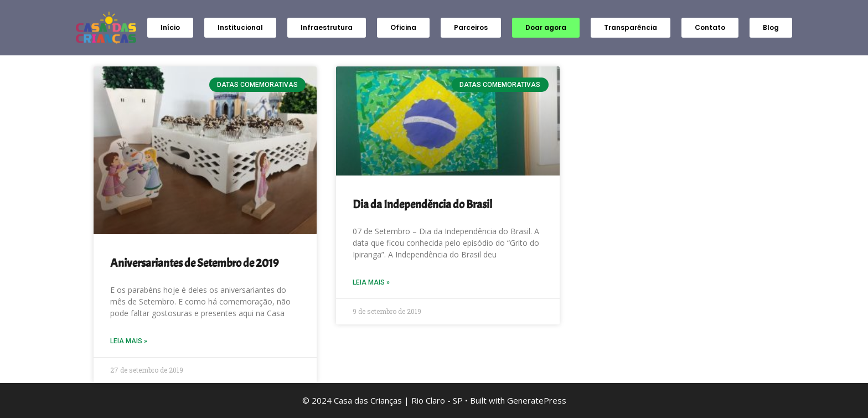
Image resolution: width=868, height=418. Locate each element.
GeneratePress (537, 400)
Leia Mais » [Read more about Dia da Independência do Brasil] (371, 282)
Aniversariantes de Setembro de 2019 (194, 263)
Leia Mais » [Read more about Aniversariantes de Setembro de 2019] (129, 341)
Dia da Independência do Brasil (422, 204)
